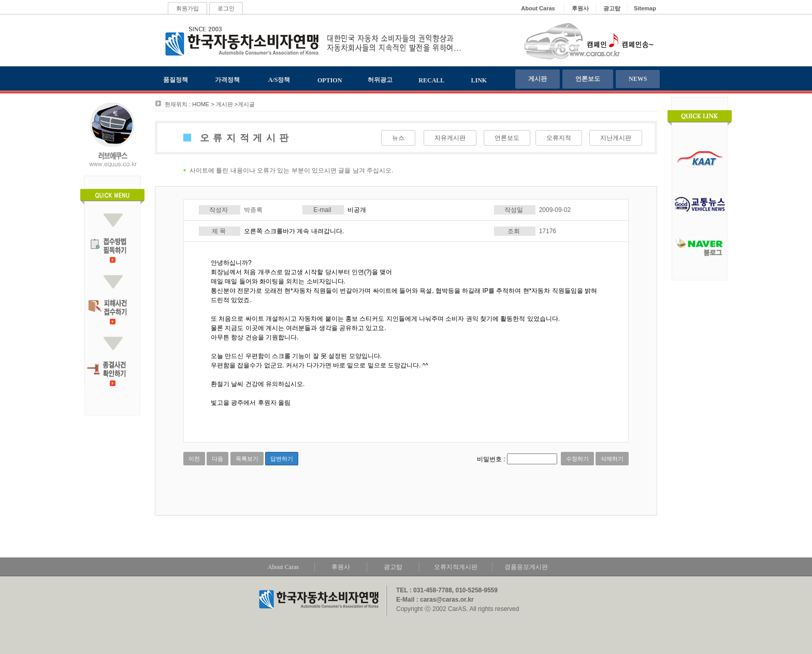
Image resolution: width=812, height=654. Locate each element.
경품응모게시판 (526, 567)
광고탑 (393, 567)
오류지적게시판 (456, 567)
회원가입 (187, 8)
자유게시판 (450, 138)
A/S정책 (279, 80)
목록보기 (247, 459)
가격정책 (227, 80)
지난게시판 (616, 138)
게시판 (538, 79)
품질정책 (176, 80)
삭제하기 (612, 459)
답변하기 (282, 459)
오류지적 (559, 138)
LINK (479, 80)
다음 (218, 459)
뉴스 (398, 138)
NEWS (638, 79)
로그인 (226, 8)
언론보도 (588, 79)
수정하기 (577, 459)
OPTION (330, 80)
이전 (194, 459)
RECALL (431, 80)
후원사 (341, 567)
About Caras (283, 567)
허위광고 (380, 80)
